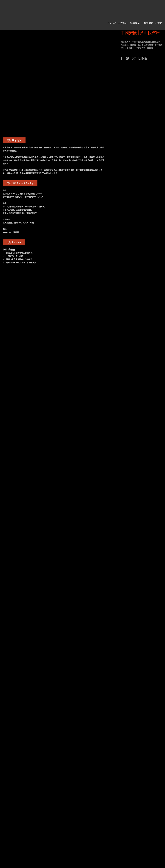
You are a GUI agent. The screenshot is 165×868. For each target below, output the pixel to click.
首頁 (160, 23)
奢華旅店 (149, 23)
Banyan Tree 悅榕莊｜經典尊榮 (124, 23)
